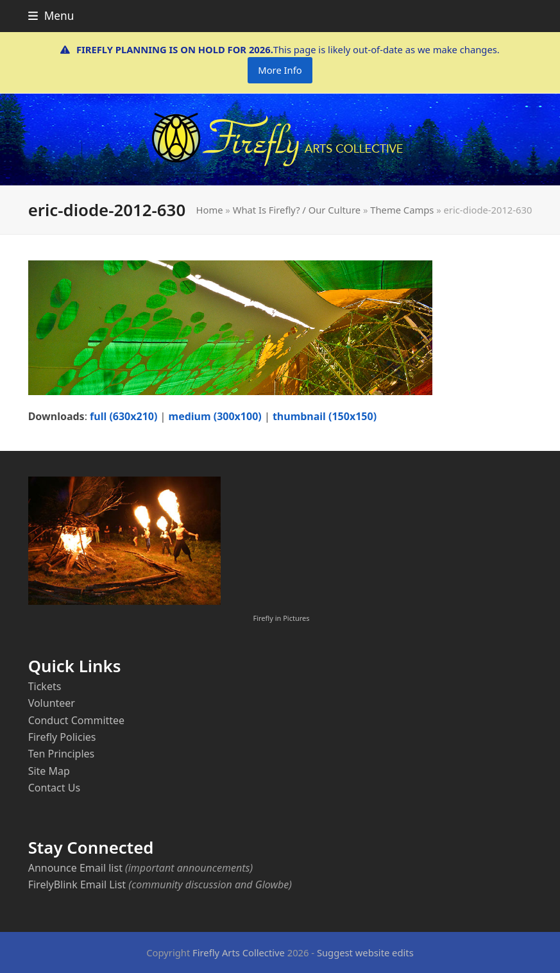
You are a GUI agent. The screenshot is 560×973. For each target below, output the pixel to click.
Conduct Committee (76, 720)
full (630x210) (123, 416)
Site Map (49, 771)
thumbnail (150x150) (325, 416)
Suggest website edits (365, 952)
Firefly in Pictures (282, 618)
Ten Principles (62, 754)
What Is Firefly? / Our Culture (297, 210)
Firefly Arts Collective (239, 952)
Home (210, 210)
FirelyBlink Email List (77, 884)
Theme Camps (402, 210)
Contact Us (54, 788)
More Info (280, 70)
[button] (51, 16)
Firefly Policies (62, 737)
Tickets (45, 686)
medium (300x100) (215, 416)
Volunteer (52, 703)
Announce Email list (75, 868)
